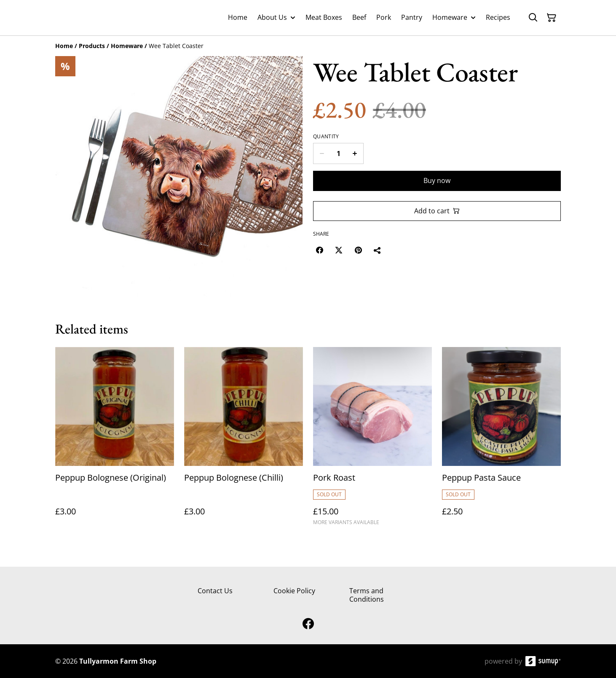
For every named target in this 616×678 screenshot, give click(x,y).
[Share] (378, 250)
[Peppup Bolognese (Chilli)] (244, 440)
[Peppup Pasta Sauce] (501, 440)
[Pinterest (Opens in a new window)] (358, 250)
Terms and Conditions (367, 595)
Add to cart (437, 211)
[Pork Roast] (372, 440)
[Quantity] (338, 153)
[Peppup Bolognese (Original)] (115, 440)
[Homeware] (127, 46)
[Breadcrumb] (308, 46)
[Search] (533, 18)
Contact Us (215, 591)
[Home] (64, 46)
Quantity (326, 137)
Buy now (437, 180)
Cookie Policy (294, 591)
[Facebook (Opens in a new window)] (319, 250)
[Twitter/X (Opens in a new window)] (339, 250)
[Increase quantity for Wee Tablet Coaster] (355, 153)
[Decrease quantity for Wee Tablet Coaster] (322, 153)
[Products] (92, 46)
